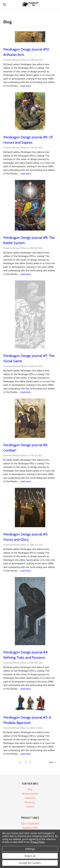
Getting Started (30, 793)
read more (26, 86)
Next (53, 762)
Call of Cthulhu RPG (30, 823)
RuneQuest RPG (30, 828)
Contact (30, 806)
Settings (30, 849)
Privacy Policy (38, 842)
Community (30, 798)
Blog (30, 789)
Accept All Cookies (30, 863)
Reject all (30, 856)
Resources (30, 802)
